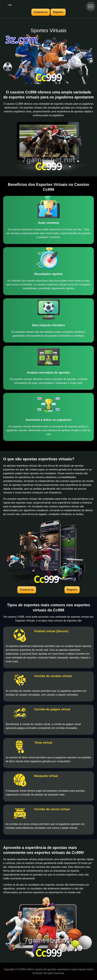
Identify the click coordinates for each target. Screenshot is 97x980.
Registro (58, 12)
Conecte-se (41, 12)
